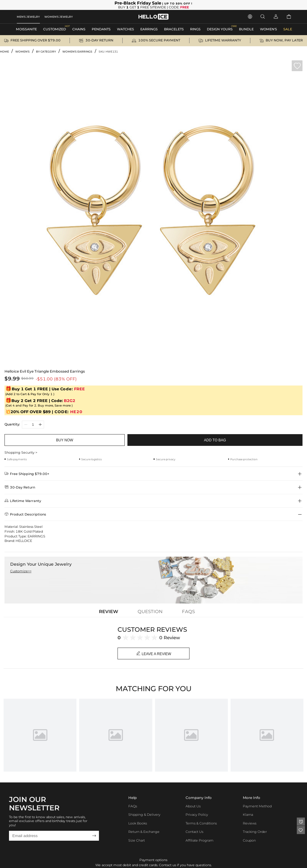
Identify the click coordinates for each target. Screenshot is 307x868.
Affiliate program (200, 841)
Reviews (250, 823)
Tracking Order (255, 832)
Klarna (248, 815)
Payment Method (257, 806)
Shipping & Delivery (144, 815)
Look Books (138, 823)
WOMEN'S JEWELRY (59, 17)
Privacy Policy (197, 815)
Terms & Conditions (201, 823)
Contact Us (194, 832)
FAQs (133, 806)
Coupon (249, 841)
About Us (193, 806)
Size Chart (137, 841)
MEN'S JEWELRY (28, 17)
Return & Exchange (144, 832)
